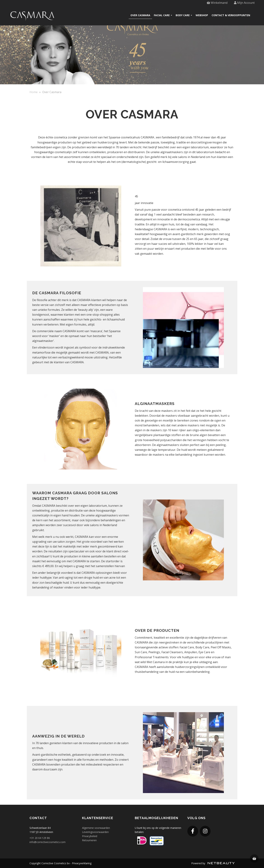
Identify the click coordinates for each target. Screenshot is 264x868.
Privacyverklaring (82, 863)
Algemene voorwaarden (96, 828)
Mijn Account (244, 3)
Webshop (202, 15)
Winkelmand (217, 3)
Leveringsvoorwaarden (95, 832)
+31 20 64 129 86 (40, 838)
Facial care (163, 15)
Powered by (213, 863)
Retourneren (89, 840)
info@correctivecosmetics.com (48, 842)
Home (34, 92)
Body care (184, 15)
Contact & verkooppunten (231, 15)
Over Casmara (140, 15)
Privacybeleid (90, 836)
